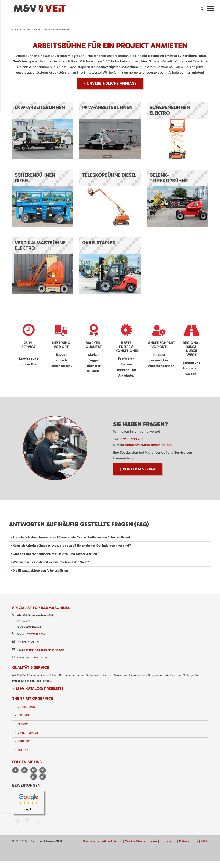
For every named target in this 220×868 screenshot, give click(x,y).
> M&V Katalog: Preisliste (38, 689)
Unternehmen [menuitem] (28, 733)
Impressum (168, 841)
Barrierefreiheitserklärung (103, 841)
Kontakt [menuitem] (24, 750)
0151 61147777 (39, 657)
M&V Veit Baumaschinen (26, 30)
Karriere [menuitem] (24, 741)
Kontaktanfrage (139, 469)
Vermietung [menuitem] (26, 707)
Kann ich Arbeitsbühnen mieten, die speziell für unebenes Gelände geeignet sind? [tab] (71, 546)
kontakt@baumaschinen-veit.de (149, 445)
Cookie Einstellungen (141, 841)
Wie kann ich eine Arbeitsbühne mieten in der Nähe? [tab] (50, 562)
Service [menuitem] (23, 724)
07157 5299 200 (132, 439)
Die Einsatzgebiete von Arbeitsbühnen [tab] (40, 570)
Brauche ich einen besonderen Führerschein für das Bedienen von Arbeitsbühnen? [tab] (71, 537)
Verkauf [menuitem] (24, 715)
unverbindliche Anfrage (112, 83)
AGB (204, 841)
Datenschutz (189, 841)
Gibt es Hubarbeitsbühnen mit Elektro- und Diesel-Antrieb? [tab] (55, 554)
